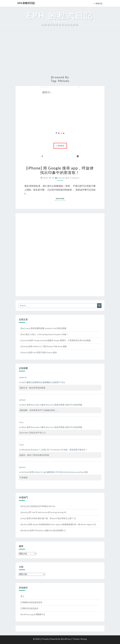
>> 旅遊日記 (98, 3)
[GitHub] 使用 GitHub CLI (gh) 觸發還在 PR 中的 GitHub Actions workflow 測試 (55, 472)
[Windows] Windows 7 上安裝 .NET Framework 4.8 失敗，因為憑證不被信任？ (54, 450)
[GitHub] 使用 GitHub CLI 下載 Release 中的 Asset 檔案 (44, 346)
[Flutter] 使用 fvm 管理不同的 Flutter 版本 (39, 352)
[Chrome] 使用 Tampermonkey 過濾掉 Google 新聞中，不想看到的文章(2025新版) (56, 340)
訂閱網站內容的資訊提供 (31, 602)
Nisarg (84, 639)
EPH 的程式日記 (26, 3)
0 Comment (74, 178)
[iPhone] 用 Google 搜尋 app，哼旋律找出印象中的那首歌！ (60, 170)
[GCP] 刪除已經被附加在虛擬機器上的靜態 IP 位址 (43, 382)
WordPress (66, 639)
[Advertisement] (60, 55)
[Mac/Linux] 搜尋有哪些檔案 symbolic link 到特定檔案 (43, 328)
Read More (61, 198)
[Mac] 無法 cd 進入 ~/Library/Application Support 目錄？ (44, 334)
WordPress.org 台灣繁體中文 (33, 614)
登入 (22, 596)
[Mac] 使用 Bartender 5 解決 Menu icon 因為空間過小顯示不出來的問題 (52, 405)
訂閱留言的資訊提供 (29, 608)
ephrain (61, 178)
